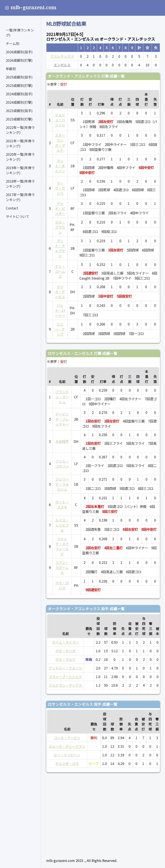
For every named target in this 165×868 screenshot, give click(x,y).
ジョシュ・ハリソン (60, 120)
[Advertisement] (103, 813)
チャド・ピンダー (60, 208)
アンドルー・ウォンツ (65, 668)
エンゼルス (62, 65)
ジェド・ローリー (60, 310)
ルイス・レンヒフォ (62, 525)
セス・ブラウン (60, 227)
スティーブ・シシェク (65, 677)
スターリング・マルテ (60, 143)
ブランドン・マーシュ (62, 397)
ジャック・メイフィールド (62, 546)
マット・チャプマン (60, 248)
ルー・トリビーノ (67, 755)
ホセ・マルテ (65, 659)
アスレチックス (62, 56)
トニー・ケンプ (60, 329)
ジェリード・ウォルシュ (62, 484)
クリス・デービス (60, 292)
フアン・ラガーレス (62, 567)
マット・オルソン (60, 166)
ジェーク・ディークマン (67, 746)
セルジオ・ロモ (67, 763)
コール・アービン (67, 738)
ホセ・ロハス (62, 585)
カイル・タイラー (65, 642)
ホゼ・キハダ (65, 651)
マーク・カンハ (60, 188)
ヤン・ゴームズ (60, 271)
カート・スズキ (62, 505)
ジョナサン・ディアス (65, 685)
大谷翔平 (62, 441)
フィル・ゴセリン (62, 464)
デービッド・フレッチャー (62, 419)
